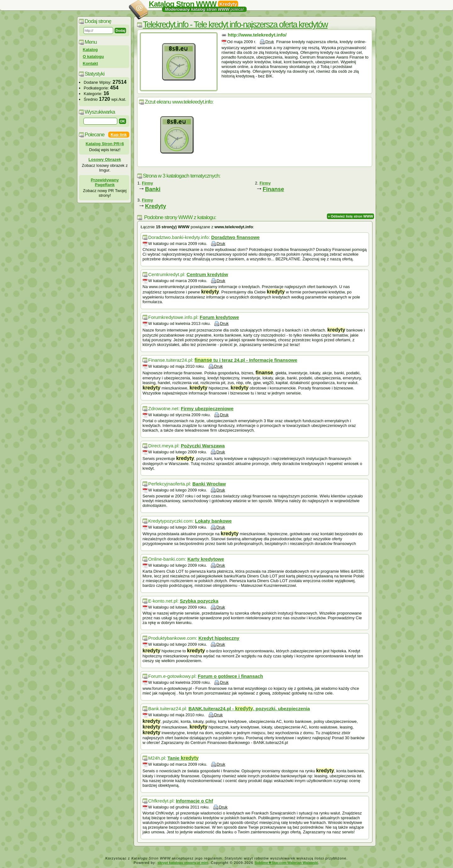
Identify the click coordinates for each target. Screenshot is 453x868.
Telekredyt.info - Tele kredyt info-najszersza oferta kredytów (235, 25)
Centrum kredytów (207, 274)
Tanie (183, 758)
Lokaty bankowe (213, 521)
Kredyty (156, 206)
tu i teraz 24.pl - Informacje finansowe (246, 360)
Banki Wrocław (209, 484)
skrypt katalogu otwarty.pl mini (183, 863)
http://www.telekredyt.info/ (257, 35)
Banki (153, 189)
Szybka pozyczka (199, 601)
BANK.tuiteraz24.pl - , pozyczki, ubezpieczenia (249, 709)
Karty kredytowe (206, 559)
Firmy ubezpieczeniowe (207, 408)
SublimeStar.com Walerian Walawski (286, 863)
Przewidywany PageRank (105, 182)
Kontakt (90, 63)
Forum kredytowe (219, 317)
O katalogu (93, 57)
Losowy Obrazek (105, 159)
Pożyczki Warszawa (203, 446)
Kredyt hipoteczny (219, 638)
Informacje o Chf (194, 801)
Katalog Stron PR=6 (105, 144)
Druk (270, 42)
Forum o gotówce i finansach (231, 676)
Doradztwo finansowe (235, 237)
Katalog (90, 50)
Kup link (119, 135)
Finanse (273, 189)
